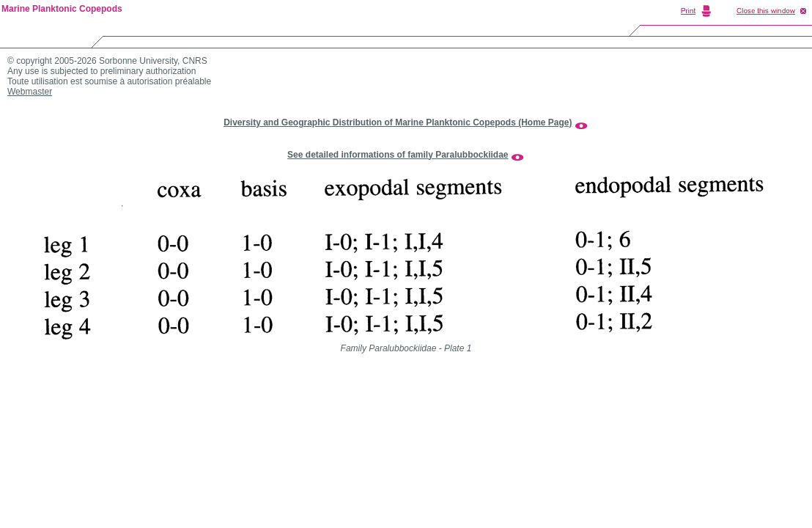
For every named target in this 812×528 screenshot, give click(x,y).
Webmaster (30, 92)
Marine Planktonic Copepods (62, 9)
